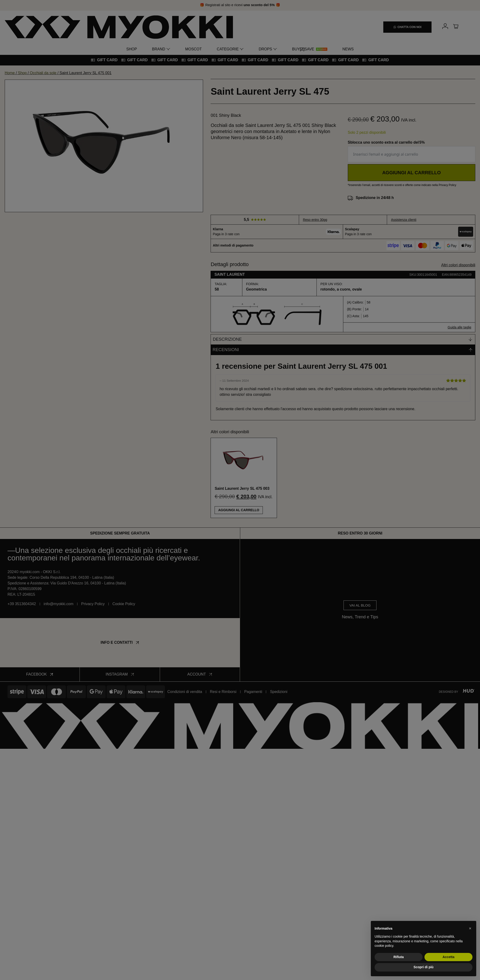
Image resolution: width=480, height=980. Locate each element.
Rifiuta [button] (399, 957)
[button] (470, 928)
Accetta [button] (449, 957)
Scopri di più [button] (424, 967)
